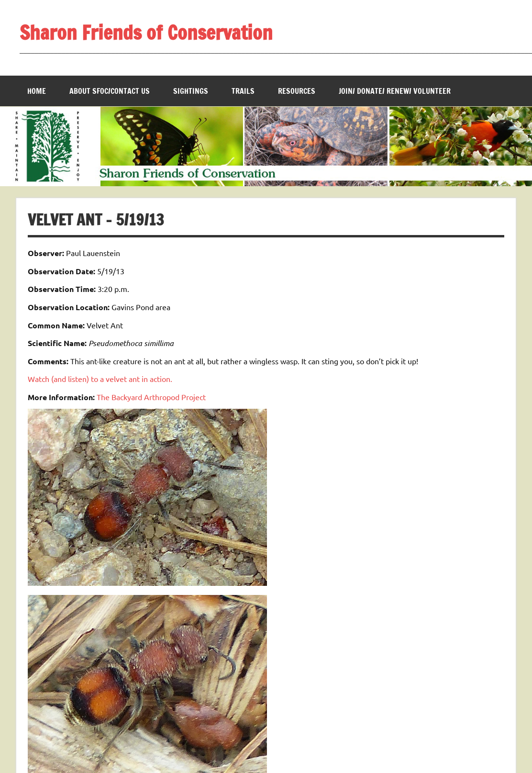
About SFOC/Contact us (110, 91)
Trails (243, 91)
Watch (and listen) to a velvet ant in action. (100, 379)
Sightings (191, 91)
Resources (297, 91)
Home (37, 91)
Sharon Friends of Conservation (146, 32)
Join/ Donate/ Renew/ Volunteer (395, 91)
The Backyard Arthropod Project (151, 397)
